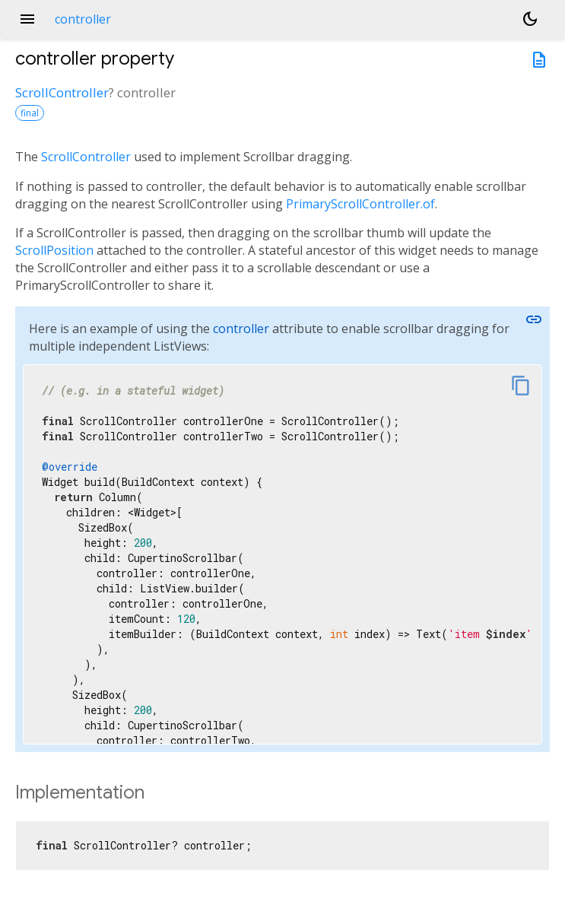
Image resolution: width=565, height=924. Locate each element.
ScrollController (62, 92)
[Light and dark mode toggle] (530, 19)
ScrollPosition (54, 250)
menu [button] (27, 19)
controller (241, 329)
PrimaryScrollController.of (360, 204)
